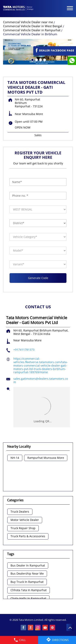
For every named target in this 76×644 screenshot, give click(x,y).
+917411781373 (24, 350)
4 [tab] (44, 60)
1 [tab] (32, 60)
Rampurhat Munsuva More (46, 458)
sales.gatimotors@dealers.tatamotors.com (41, 380)
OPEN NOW (23, 127)
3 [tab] (40, 60)
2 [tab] (36, 60)
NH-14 (15, 458)
